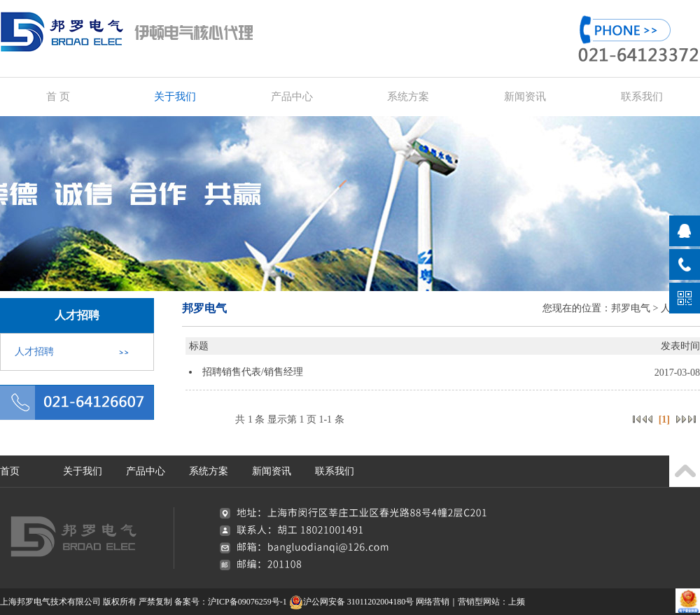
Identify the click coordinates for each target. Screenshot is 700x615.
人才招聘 (34, 352)
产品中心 (292, 97)
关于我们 (175, 97)
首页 (10, 471)
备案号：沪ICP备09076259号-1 (231, 602)
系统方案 (408, 97)
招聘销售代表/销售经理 (253, 372)
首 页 (58, 97)
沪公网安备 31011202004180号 (352, 602)
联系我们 (642, 97)
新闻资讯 (525, 97)
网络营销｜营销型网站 (458, 602)
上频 (517, 602)
